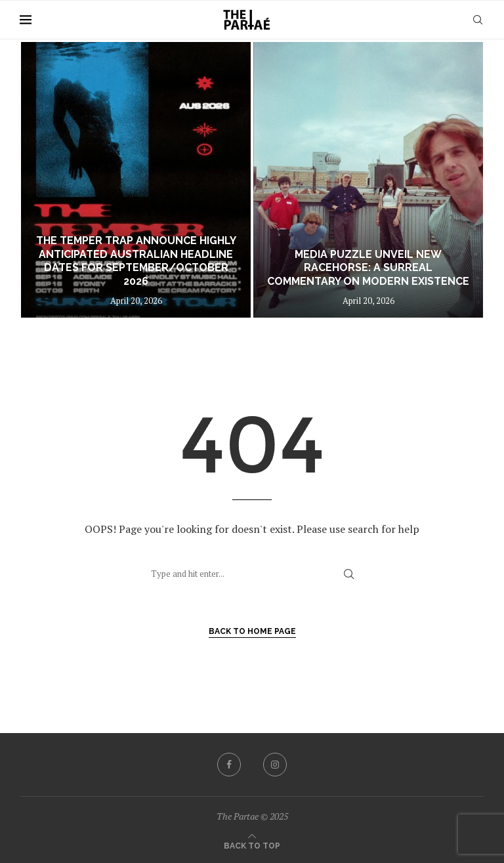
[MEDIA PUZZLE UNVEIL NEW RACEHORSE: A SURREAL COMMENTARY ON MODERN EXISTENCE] (368, 180)
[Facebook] (229, 765)
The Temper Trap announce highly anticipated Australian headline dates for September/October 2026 (136, 261)
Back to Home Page (252, 631)
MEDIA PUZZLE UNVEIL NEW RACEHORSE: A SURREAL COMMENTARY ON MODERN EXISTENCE (368, 268)
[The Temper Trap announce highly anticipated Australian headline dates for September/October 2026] (136, 180)
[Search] (478, 20)
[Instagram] (275, 765)
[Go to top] (252, 845)
